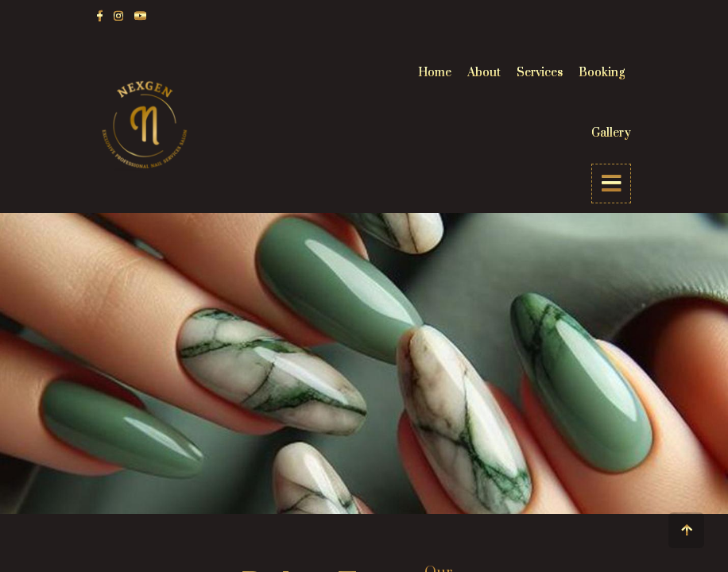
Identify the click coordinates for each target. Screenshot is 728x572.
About (484, 73)
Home (435, 73)
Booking (602, 73)
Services (540, 73)
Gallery (611, 133)
